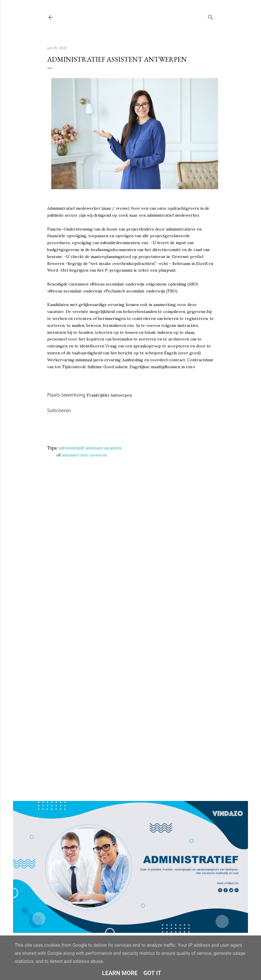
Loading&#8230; (131, 607)
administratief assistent (84, 455)
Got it (152, 973)
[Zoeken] (211, 16)
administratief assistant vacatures (91, 448)
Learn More (120, 973)
